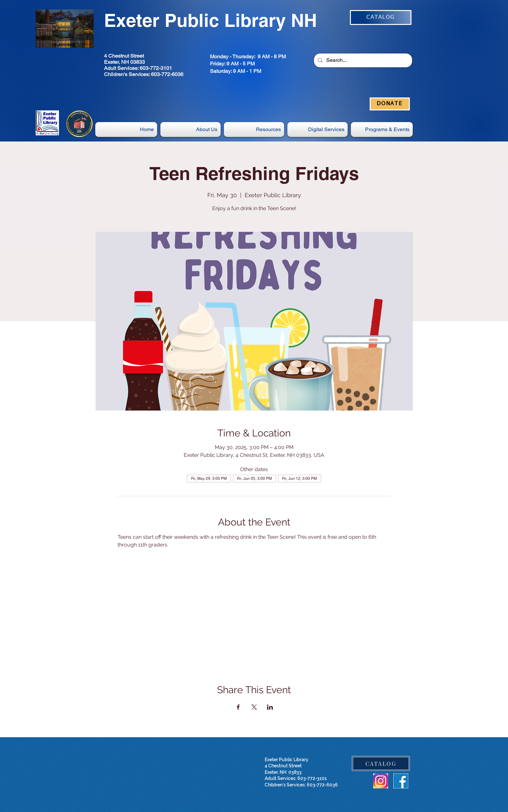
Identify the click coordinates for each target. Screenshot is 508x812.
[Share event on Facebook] (238, 707)
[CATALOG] (381, 17)
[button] (317, 130)
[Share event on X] (254, 707)
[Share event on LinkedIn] (270, 707)
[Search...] (362, 60)
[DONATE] (390, 104)
